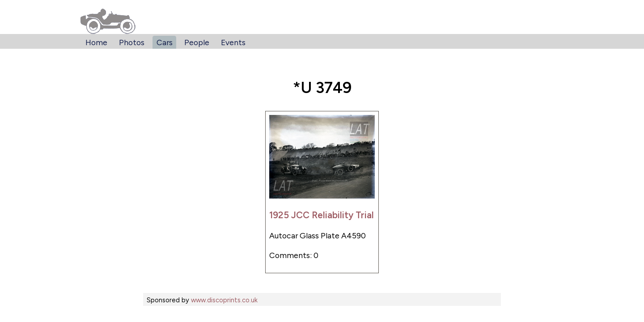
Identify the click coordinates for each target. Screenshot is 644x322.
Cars (165, 42)
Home (96, 42)
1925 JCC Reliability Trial (322, 215)
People (197, 42)
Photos (132, 42)
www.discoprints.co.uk (224, 300)
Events (233, 42)
